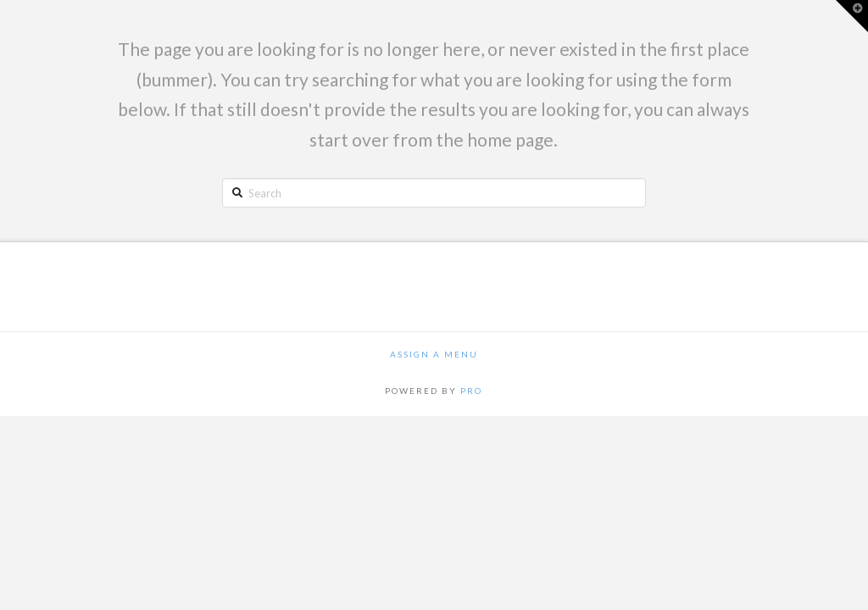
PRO (471, 391)
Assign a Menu (434, 354)
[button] (852, 16)
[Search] (434, 192)
